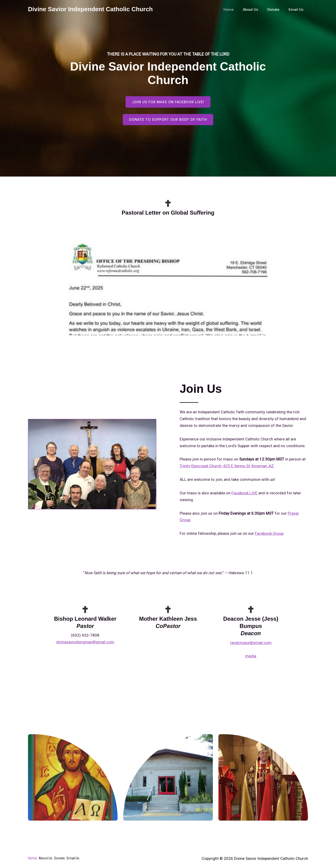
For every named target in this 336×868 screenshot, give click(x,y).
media (251, 657)
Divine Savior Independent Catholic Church (90, 9)
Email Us (297, 9)
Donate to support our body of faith (168, 120)
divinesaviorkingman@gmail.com (85, 643)
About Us (256, 9)
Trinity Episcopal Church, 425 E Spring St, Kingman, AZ (227, 467)
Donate (277, 9)
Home (237, 9)
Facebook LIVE (244, 494)
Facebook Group (269, 534)
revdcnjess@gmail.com (251, 643)
